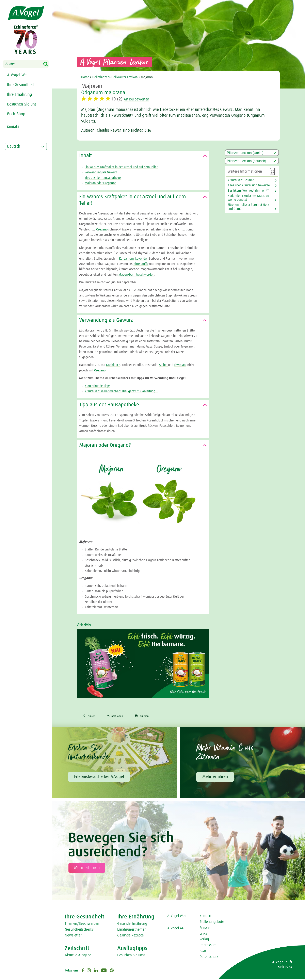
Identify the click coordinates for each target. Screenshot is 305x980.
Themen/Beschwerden (82, 925)
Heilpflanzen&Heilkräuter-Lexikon (115, 77)
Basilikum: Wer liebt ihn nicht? (248, 191)
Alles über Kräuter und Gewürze (249, 185)
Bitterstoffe (141, 264)
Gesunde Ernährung (132, 925)
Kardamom (126, 259)
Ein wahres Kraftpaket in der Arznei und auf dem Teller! (122, 167)
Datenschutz (209, 958)
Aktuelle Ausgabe (78, 956)
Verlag (204, 940)
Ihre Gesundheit (20, 85)
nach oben (119, 716)
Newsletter (73, 936)
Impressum (208, 946)
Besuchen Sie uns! (131, 956)
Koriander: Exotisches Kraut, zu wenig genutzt (248, 198)
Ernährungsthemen (132, 930)
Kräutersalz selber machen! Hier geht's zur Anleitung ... (122, 391)
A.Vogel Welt (18, 75)
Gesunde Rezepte (130, 936)
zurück (90, 716)
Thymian (180, 365)
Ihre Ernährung (20, 95)
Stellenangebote (212, 923)
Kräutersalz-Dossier (241, 180)
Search (48, 64)
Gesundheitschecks (79, 930)
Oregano (102, 229)
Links (203, 934)
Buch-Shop (16, 114)
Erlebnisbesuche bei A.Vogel (99, 777)
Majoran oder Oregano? (100, 183)
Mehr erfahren (215, 777)
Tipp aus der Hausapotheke (103, 178)
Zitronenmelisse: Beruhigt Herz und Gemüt (248, 207)
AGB (203, 952)
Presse (204, 928)
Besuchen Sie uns (22, 104)
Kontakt (205, 917)
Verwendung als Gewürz (101, 172)
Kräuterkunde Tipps (98, 386)
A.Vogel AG (176, 929)
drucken (150, 716)
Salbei (164, 365)
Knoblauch (113, 365)
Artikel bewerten (140, 99)
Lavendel (141, 259)
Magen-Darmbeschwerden (136, 275)
